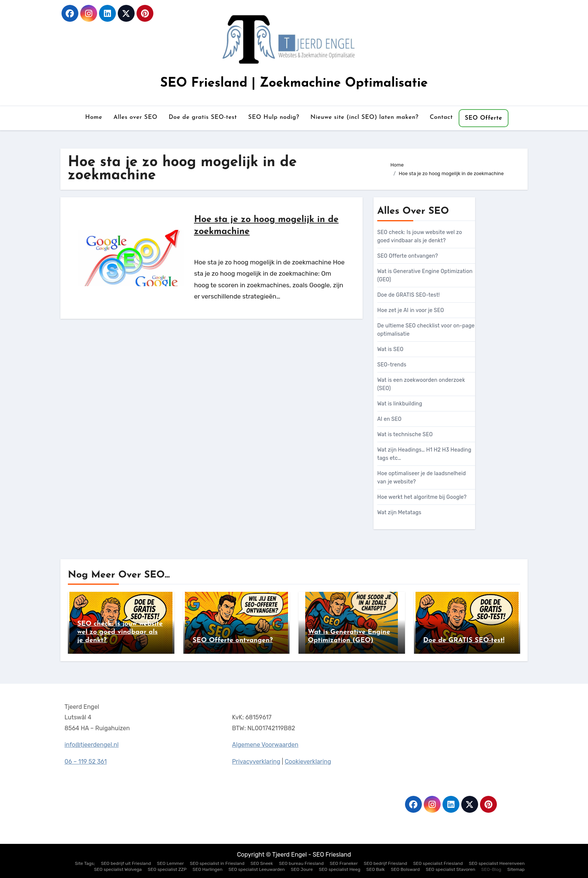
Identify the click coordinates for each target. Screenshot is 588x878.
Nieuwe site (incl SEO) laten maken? (364, 117)
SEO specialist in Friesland (217, 863)
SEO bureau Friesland (301, 863)
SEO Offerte (484, 118)
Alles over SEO (135, 117)
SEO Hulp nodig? (274, 117)
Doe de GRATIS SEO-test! (409, 295)
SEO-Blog (491, 869)
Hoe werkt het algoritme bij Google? (422, 497)
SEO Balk (376, 869)
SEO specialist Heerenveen (497, 863)
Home (94, 117)
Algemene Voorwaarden (265, 744)
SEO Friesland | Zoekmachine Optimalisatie (294, 83)
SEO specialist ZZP (167, 869)
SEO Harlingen (208, 869)
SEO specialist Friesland (438, 863)
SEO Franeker (344, 863)
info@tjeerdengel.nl (91, 745)
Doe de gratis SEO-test (203, 117)
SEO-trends (392, 365)
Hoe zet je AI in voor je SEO (411, 310)
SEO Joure (302, 869)
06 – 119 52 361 (86, 762)
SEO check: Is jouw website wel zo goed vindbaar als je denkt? (120, 632)
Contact (441, 117)
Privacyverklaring (256, 761)
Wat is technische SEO (405, 434)
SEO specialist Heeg (340, 869)
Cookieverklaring (308, 760)
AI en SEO (389, 419)
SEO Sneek (262, 863)
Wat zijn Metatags (399, 513)
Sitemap (516, 869)
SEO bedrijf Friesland (385, 863)
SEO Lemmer (171, 863)
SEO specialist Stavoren (450, 869)
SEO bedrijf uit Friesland (126, 863)
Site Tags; (85, 863)
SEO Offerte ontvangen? (408, 256)
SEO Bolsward (405, 869)
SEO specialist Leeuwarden (256, 869)
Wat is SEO (390, 349)
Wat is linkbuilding (400, 404)
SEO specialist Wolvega (118, 869)
